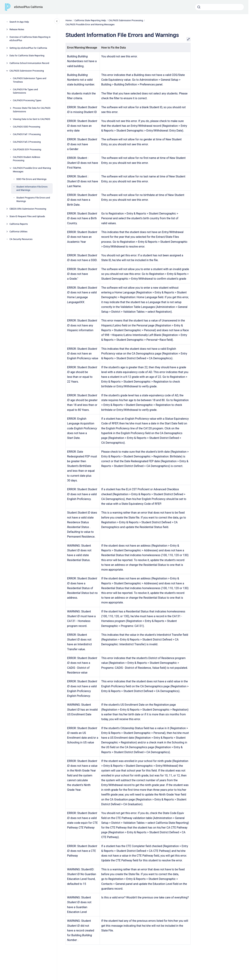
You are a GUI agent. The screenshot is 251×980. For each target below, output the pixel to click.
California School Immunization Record (29, 63)
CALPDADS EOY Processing (27, 149)
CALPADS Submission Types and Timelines (30, 80)
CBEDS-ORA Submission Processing (28, 209)
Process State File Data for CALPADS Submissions (32, 110)
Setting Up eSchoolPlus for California (28, 48)
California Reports (19, 224)
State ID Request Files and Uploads (27, 216)
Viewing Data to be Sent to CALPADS (31, 119)
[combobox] (219, 7)
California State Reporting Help (90, 20)
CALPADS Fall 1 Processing (27, 134)
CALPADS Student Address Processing (27, 159)
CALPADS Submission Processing (27, 71)
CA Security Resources (21, 239)
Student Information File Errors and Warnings (32, 188)
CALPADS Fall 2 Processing (27, 142)
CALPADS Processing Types (27, 100)
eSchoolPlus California (28, 7)
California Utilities (18, 232)
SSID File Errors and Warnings (31, 179)
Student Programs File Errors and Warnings (33, 199)
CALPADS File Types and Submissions (25, 91)
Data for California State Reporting (27, 56)
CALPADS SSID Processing (27, 127)
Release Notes (17, 29)
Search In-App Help (19, 22)
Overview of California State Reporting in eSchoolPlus (30, 39)
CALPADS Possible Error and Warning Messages (32, 170)
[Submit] (199, 7)
